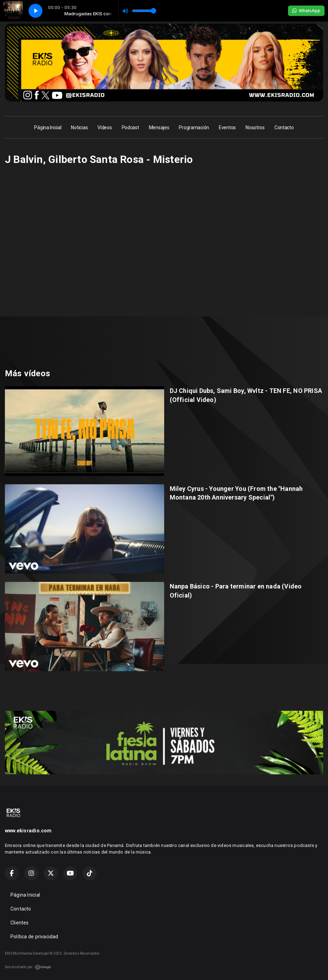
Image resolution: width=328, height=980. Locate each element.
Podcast (130, 127)
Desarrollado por (28, 967)
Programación (194, 127)
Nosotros (255, 127)
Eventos (227, 127)
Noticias (79, 127)
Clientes (20, 923)
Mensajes (159, 127)
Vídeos (105, 127)
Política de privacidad (34, 937)
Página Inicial (48, 127)
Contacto (284, 127)
